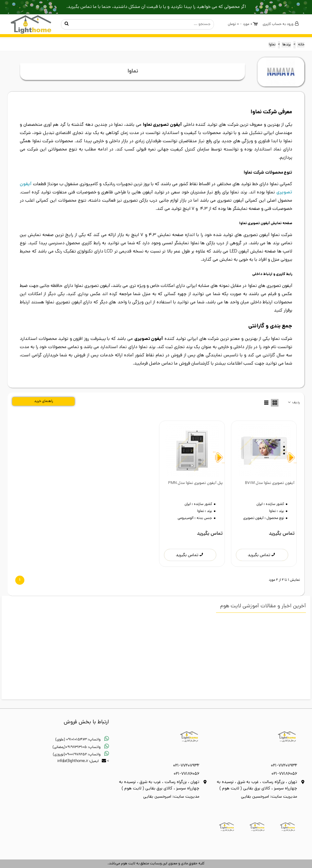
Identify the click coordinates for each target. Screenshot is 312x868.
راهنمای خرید (44, 401)
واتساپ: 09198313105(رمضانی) (81, 747)
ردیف (293, 403)
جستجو (66, 24)
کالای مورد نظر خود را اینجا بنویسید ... (143, 24)
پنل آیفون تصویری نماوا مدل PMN (195, 483)
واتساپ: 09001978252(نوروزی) (81, 755)
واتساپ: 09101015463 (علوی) (82, 740)
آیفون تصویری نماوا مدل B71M (270, 483)
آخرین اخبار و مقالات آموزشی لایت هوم (263, 606)
